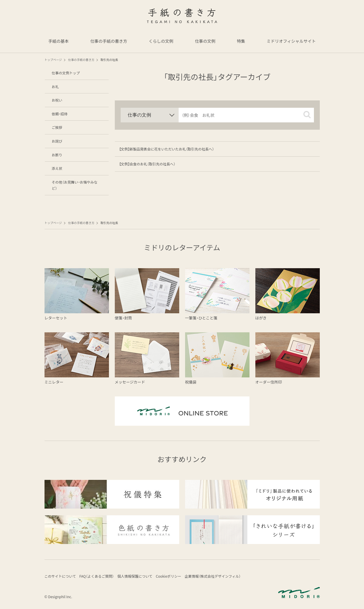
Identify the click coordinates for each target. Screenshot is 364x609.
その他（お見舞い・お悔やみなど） (75, 185)
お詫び (57, 141)
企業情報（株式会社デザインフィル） (222, 577)
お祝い (57, 100)
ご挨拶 (57, 127)
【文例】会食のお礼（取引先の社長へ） (147, 164)
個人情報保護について (140, 577)
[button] (307, 115)
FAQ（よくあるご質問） (99, 577)
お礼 (55, 87)
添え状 (57, 168)
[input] (246, 115)
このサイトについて (60, 577)
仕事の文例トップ (66, 73)
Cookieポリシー (176, 577)
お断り (57, 155)
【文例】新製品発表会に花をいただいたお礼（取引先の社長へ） (167, 149)
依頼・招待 (60, 114)
